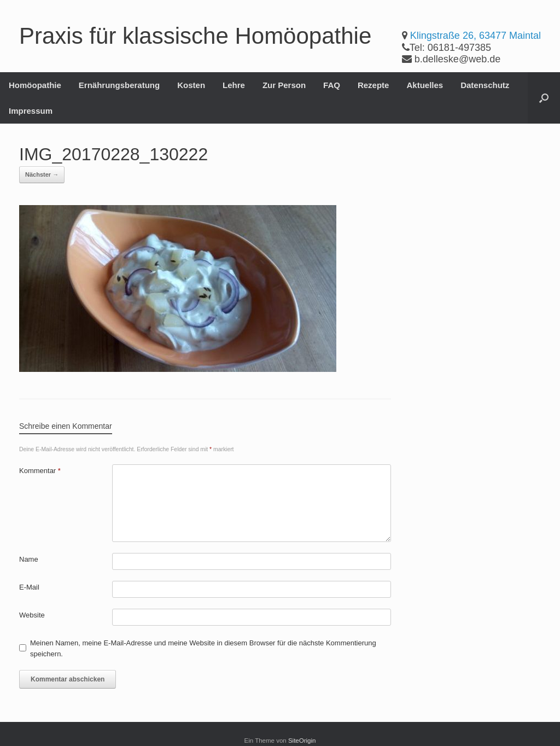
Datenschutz (485, 85)
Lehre (234, 85)
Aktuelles (425, 85)
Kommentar (40, 471)
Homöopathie (35, 85)
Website (32, 615)
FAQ (332, 85)
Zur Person (284, 85)
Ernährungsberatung (119, 85)
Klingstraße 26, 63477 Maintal (476, 36)
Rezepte (374, 85)
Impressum (31, 111)
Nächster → (42, 174)
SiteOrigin (302, 741)
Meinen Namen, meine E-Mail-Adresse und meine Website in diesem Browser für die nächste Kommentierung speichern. (203, 648)
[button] (544, 98)
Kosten (191, 85)
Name (29, 559)
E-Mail (29, 587)
